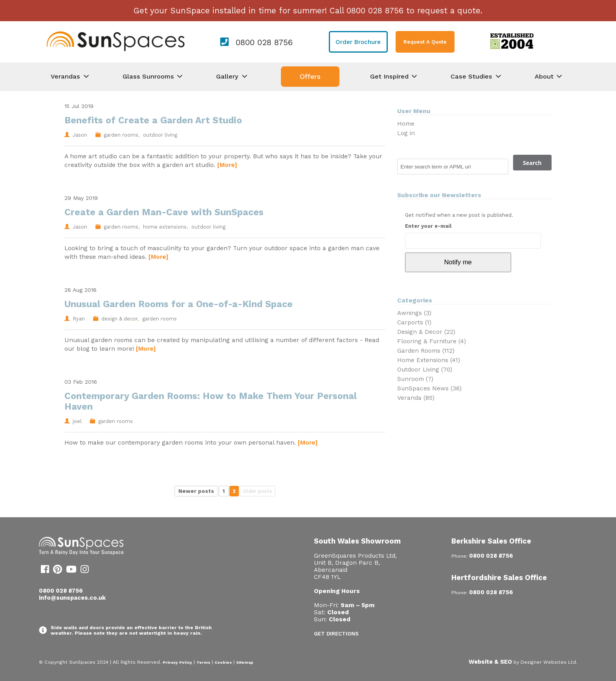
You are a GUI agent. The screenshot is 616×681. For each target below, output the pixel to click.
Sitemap (245, 662)
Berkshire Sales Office (491, 541)
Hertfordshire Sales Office (499, 578)
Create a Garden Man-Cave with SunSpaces (164, 212)
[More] (227, 165)
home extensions (165, 227)
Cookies (223, 662)
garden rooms (121, 135)
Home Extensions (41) (429, 360)
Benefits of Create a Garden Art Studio (153, 120)
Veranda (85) (416, 398)
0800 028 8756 (264, 42)
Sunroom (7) (415, 379)
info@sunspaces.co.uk (72, 598)
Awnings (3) (414, 313)
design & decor (119, 319)
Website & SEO (490, 662)
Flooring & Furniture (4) (432, 341)
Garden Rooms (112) (426, 351)
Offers (310, 77)
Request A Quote (425, 42)
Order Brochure (358, 42)
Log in (406, 133)
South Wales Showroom (357, 541)
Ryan (79, 319)
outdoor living (160, 135)
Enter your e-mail (428, 226)
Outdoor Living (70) (425, 370)
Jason (80, 135)
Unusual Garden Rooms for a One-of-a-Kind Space (179, 304)
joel (77, 421)
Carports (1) (414, 322)
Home (406, 124)
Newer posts (196, 491)
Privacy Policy (177, 662)
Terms (203, 662)
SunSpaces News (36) (429, 388)
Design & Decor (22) (426, 332)
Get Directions (336, 634)
